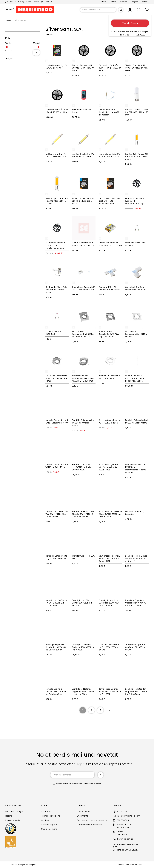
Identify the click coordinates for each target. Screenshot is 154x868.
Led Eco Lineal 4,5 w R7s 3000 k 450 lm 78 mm (110, 155)
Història (9, 816)
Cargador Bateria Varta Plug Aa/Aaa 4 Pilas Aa (56, 557)
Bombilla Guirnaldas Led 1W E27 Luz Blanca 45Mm (57, 421)
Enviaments (82, 816)
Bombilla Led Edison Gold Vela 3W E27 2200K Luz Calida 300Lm (57, 514)
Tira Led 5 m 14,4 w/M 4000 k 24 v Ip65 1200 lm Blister (110, 68)
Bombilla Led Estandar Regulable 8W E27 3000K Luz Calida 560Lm (137, 692)
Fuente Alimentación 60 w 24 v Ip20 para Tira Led (84, 244)
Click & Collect (84, 812)
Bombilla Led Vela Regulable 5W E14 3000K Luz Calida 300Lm (57, 692)
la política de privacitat (92, 783)
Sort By (137, 35)
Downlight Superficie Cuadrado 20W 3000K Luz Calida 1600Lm (56, 647)
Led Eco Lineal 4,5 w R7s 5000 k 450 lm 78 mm (83, 155)
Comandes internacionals (89, 825)
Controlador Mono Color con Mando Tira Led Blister (56, 290)
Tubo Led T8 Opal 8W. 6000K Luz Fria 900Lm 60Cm (135, 647)
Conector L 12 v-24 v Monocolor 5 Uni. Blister (136, 288)
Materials (124, 2)
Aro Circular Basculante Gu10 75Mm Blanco (110, 377)
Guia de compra (49, 829)
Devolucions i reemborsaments (92, 820)
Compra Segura (49, 825)
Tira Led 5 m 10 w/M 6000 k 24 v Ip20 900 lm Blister (57, 111)
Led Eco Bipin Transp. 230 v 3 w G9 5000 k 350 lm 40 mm (137, 157)
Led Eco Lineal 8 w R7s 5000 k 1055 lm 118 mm (56, 155)
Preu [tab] (8, 38)
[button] (144, 2)
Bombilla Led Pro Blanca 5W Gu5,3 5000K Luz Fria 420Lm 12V (136, 559)
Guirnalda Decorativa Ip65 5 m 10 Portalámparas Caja (135, 201)
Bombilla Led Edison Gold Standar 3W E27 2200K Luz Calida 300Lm (84, 514)
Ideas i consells (13, 820)
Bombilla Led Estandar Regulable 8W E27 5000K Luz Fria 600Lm (110, 692)
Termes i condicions (51, 816)
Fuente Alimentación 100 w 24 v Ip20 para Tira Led (110, 244)
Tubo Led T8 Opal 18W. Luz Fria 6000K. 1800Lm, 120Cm (109, 647)
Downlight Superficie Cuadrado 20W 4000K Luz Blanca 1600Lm (135, 603)
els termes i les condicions (73, 783)
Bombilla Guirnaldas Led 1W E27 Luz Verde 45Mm (136, 421)
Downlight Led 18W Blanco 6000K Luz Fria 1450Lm (82, 603)
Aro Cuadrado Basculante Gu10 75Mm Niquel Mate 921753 (83, 334)
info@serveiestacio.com (29, 2)
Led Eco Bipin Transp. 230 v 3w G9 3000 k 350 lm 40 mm (57, 201)
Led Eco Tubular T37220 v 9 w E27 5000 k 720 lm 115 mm (137, 112)
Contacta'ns (47, 812)
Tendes (103, 2)
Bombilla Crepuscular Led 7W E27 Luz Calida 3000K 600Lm (82, 467)
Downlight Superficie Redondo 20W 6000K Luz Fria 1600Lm (83, 647)
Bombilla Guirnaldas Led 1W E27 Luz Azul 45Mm (110, 421)
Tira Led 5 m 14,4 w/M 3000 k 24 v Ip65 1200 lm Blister (136, 68)
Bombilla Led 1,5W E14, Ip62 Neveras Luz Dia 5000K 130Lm (108, 467)
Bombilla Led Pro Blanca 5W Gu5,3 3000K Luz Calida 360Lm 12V (56, 603)
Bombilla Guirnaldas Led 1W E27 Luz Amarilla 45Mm (83, 423)
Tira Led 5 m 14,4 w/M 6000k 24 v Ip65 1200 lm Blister (83, 68)
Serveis (113, 2)
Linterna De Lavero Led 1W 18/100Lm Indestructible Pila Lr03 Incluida (136, 468)
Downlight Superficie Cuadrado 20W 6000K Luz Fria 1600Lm (109, 603)
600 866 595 (47, 2)
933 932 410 (11, 2)
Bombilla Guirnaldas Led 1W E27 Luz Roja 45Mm (57, 466)
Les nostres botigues (15, 812)
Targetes (135, 2)
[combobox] (98, 10)
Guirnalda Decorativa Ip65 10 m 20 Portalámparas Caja (55, 245)
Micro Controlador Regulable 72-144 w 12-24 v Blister (109, 112)
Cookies (45, 820)
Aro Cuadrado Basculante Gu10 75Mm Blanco (136, 334)
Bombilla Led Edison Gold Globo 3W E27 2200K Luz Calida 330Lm (110, 514)
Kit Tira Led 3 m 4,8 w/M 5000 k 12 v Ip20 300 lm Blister (83, 201)
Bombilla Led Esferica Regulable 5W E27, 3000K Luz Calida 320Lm (83, 692)
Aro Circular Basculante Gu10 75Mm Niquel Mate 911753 (56, 378)
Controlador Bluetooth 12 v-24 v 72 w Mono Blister (83, 288)
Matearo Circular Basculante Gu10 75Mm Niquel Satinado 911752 (83, 378)
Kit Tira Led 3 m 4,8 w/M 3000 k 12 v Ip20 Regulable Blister (110, 201)
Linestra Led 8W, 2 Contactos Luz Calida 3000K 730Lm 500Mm (135, 378)
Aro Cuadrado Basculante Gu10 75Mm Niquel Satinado (109, 334)
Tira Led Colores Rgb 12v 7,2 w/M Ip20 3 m (56, 67)
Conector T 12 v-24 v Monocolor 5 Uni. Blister (109, 288)
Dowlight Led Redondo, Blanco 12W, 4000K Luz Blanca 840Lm (109, 559)
